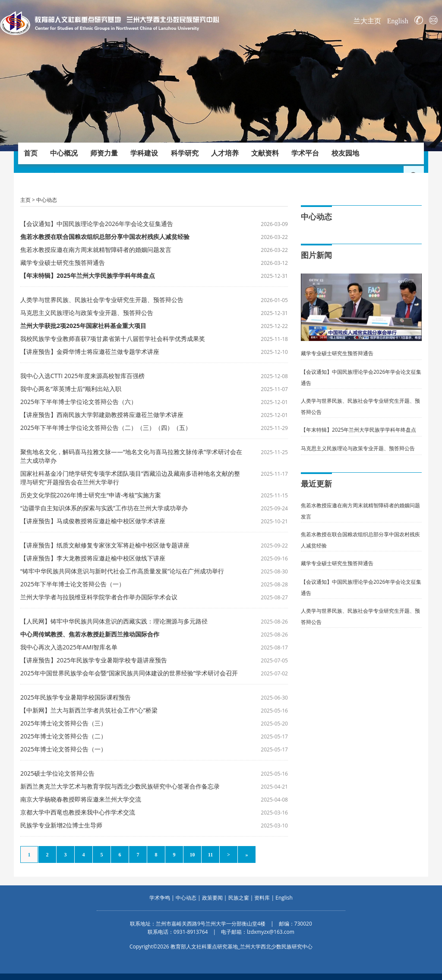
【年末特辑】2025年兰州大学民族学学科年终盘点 (358, 430)
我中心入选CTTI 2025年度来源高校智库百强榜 (82, 376)
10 (193, 855)
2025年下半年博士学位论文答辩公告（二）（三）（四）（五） (106, 428)
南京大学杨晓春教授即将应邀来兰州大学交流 (81, 799)
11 (210, 855)
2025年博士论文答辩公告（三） (63, 723)
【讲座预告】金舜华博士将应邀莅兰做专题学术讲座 (90, 352)
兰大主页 (367, 21)
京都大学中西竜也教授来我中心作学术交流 (78, 812)
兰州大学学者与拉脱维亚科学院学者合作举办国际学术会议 (99, 597)
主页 (25, 200)
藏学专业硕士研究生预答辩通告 (63, 262)
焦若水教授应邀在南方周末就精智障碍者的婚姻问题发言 (96, 250)
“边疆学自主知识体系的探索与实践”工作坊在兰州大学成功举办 (104, 508)
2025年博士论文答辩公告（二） (63, 736)
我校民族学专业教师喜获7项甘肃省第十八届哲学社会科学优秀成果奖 (113, 339)
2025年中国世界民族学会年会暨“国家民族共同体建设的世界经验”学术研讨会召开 (129, 673)
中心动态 (47, 200)
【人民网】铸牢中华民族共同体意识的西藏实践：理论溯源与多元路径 (114, 621)
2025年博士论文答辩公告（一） (63, 749)
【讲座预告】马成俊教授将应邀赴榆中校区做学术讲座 (93, 521)
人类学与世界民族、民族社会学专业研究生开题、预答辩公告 (102, 300)
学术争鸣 (160, 898)
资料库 (262, 898)
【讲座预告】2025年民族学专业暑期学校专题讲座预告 (94, 660)
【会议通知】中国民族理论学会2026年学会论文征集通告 (97, 224)
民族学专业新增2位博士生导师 (61, 825)
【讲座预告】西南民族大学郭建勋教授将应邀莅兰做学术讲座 (102, 415)
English (398, 21)
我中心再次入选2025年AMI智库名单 (69, 647)
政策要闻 (212, 898)
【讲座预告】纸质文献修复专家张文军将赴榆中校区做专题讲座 (105, 545)
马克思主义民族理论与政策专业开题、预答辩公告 (87, 313)
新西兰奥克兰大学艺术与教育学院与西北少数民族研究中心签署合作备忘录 (120, 786)
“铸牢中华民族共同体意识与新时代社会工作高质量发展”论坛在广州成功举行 (122, 571)
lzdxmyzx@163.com (271, 932)
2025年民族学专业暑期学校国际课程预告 (76, 697)
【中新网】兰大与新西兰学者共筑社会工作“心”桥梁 (89, 710)
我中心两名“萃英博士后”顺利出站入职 (71, 389)
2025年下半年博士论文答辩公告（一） (73, 584)
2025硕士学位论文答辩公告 (57, 773)
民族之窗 (239, 898)
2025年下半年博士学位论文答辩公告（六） (79, 402)
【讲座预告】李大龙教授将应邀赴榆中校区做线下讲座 (93, 558)
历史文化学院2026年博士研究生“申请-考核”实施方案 (91, 495)
